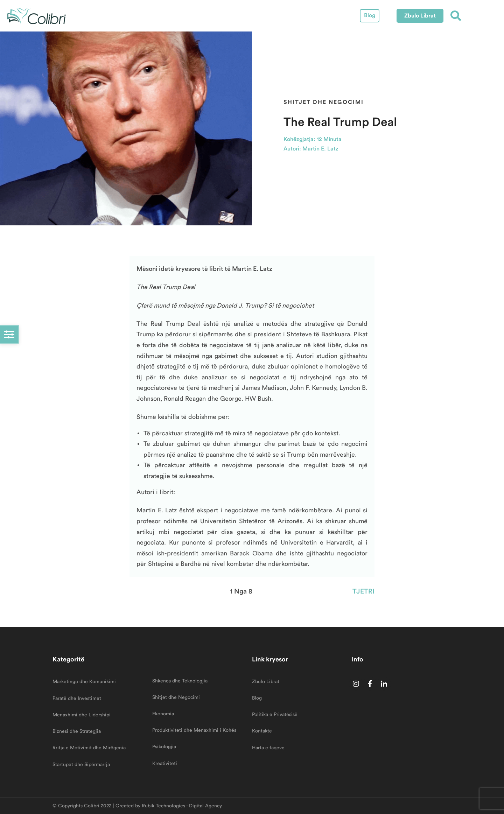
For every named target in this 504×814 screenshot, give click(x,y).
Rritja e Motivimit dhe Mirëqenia (89, 748)
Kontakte (262, 731)
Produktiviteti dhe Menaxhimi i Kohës (194, 730)
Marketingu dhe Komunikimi (84, 682)
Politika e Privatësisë (275, 715)
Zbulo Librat (266, 682)
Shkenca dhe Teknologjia (180, 681)
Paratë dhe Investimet (77, 699)
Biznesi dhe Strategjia (77, 731)
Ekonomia (163, 714)
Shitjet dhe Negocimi (324, 102)
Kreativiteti (165, 764)
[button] (420, 16)
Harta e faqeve (268, 748)
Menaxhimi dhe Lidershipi (82, 715)
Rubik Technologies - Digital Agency (181, 806)
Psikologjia (164, 747)
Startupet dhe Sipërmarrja (81, 765)
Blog (370, 15)
